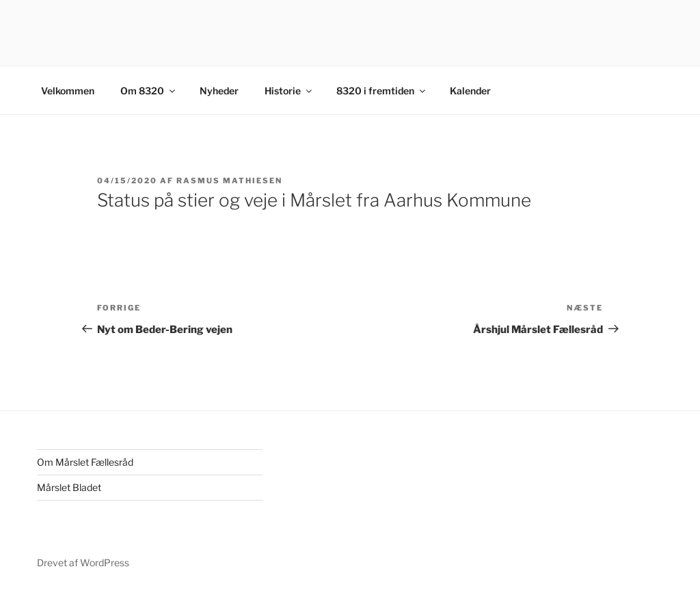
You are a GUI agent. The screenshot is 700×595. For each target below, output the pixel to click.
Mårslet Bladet (69, 487)
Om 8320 (149, 91)
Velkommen (68, 91)
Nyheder (219, 91)
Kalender (470, 91)
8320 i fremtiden (382, 91)
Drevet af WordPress (83, 563)
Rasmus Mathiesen (229, 181)
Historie (289, 91)
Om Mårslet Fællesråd (85, 462)
